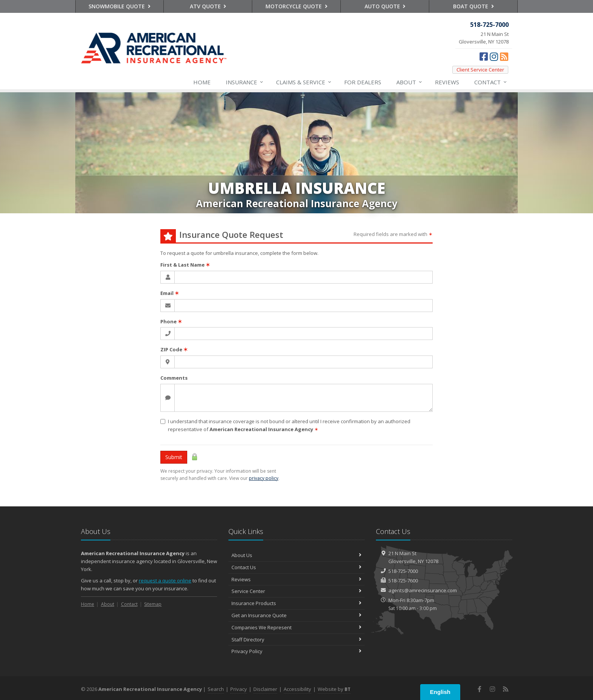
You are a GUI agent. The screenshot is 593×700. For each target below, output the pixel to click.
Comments (174, 378)
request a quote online (165, 580)
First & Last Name (185, 265)
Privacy (239, 689)
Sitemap (153, 604)
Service (304, 82)
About (410, 82)
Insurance (245, 82)
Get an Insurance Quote (296, 615)
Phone (171, 321)
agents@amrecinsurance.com (423, 590)
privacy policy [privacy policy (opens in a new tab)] (264, 478)
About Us (296, 555)
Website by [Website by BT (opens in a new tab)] (334, 689)
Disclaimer (265, 689)
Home (202, 82)
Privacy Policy (296, 651)
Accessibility (297, 689)
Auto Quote (385, 6)
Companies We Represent (296, 627)
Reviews (447, 82)
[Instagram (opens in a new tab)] (494, 56)
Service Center (296, 591)
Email (170, 293)
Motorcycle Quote (296, 6)
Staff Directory (296, 639)
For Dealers (363, 82)
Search (216, 689)
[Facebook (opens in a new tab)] (484, 56)
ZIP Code (174, 349)
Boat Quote (473, 6)
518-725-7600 (403, 580)
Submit (174, 457)
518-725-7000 (403, 571)
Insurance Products (296, 603)
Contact (491, 82)
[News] (504, 56)
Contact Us (296, 567)
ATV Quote (208, 6)
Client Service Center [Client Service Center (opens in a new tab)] (480, 70)
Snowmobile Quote (120, 6)
